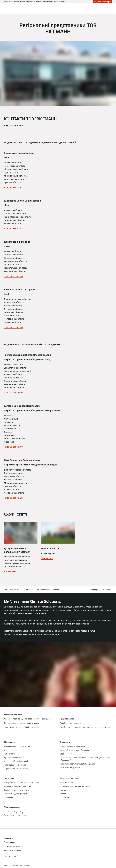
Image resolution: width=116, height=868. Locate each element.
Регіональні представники (48, 589)
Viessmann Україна (12, 589)
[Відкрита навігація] (113, 9)
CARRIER (28, 865)
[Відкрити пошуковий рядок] (109, 9)
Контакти (29, 589)
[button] (101, 590)
